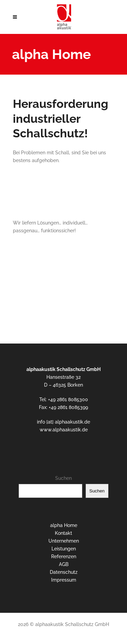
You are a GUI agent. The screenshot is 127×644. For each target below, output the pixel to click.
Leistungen (64, 549)
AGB (64, 564)
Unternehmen (64, 541)
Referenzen (64, 557)
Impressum (64, 580)
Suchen (63, 478)
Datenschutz (64, 572)
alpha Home (64, 525)
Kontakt (63, 533)
